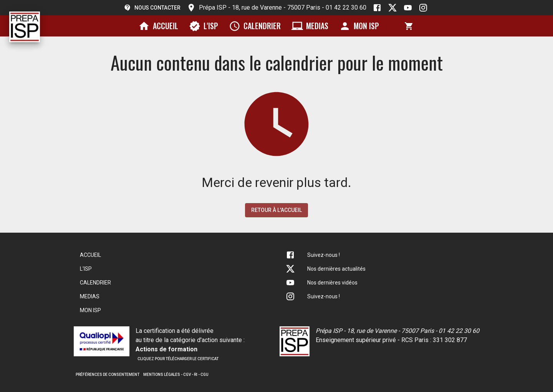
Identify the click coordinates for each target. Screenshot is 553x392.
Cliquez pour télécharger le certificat (178, 359)
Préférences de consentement (108, 375)
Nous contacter (152, 8)
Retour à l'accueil (276, 210)
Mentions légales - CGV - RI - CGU (176, 375)
